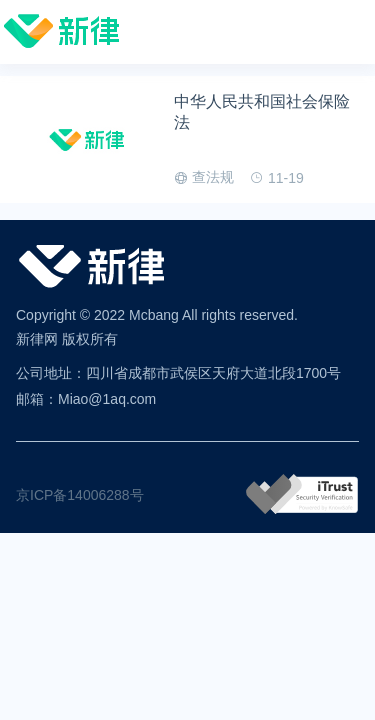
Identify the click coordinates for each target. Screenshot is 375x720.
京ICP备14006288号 (80, 495)
